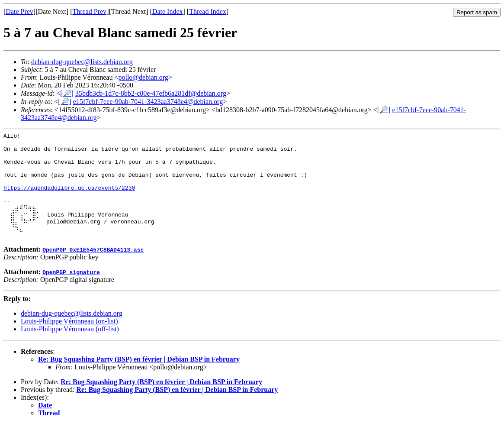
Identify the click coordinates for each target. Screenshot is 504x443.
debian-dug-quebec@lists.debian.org (82, 62)
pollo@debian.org (143, 77)
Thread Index (208, 11)
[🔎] (67, 93)
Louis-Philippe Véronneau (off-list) (70, 348)
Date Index (168, 11)
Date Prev (19, 11)
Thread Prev (89, 11)
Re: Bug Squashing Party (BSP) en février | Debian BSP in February (139, 378)
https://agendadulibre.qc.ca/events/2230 (69, 199)
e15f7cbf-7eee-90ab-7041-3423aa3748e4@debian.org (148, 102)
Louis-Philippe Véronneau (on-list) (69, 340)
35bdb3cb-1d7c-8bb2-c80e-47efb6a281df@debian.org (151, 93)
